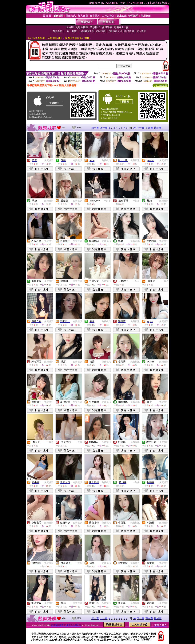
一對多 (107, 201)
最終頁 (158, 128)
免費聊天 (49, 563)
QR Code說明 (160, 85)
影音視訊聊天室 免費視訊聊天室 (66, 625)
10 (134, 128)
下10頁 (149, 128)
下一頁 (140, 128)
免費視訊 (49, 160)
